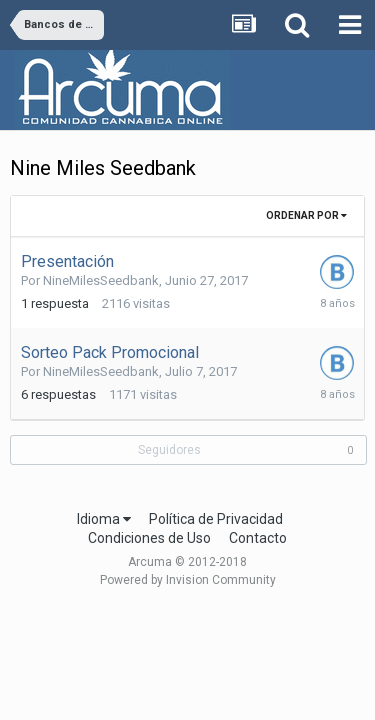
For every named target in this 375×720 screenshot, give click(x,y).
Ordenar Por (306, 215)
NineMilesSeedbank (101, 280)
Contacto (258, 538)
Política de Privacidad (216, 519)
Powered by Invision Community (188, 580)
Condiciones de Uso (149, 538)
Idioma (104, 519)
